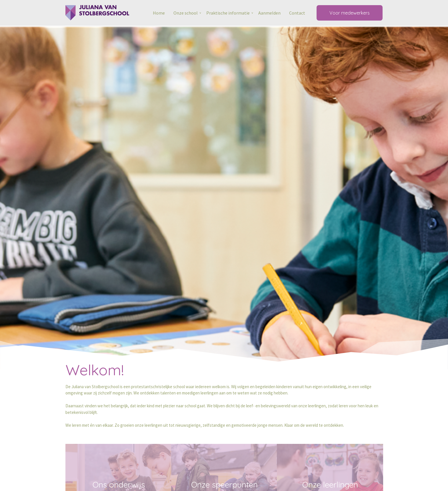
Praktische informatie (228, 13)
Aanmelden (269, 13)
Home (159, 13)
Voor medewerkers (350, 13)
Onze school (186, 13)
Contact (297, 13)
